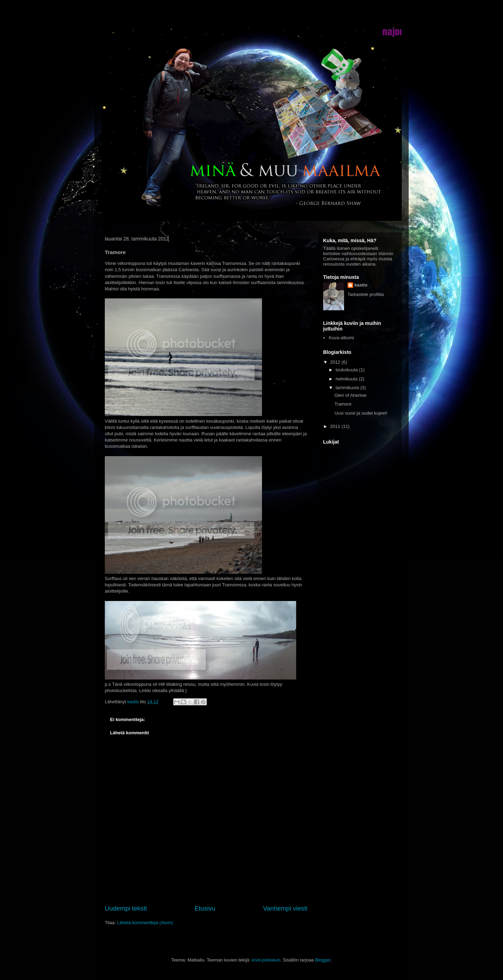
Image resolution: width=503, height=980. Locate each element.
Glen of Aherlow (350, 395)
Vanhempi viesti (285, 908)
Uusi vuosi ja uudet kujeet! (361, 413)
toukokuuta (347, 370)
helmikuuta (347, 379)
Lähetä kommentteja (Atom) (145, 923)
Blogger (323, 960)
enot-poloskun (266, 960)
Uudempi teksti (126, 908)
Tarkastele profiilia (366, 294)
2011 (336, 426)
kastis (361, 285)
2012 (336, 362)
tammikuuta (348, 388)
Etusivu (205, 908)
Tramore (343, 404)
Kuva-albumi (341, 338)
